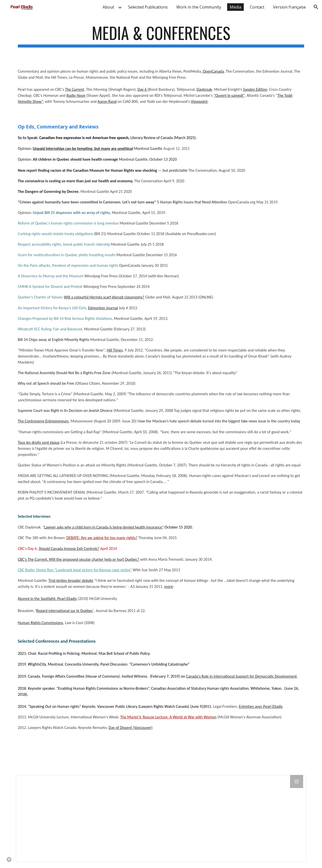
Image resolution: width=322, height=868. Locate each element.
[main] (161, 38)
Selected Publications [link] (148, 7)
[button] (316, 7)
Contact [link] (257, 7)
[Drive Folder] (161, 818)
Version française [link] (289, 7)
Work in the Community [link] (199, 7)
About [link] (108, 7)
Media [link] (235, 7)
